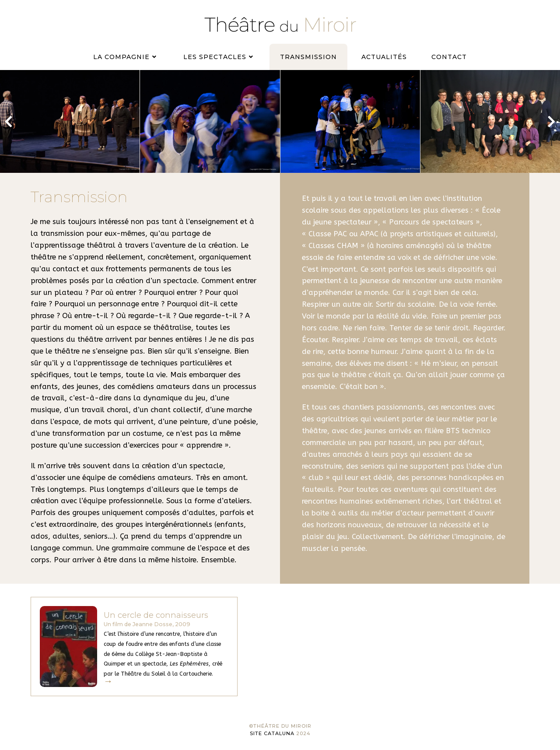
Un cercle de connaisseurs (156, 615)
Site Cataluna (272, 733)
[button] (9, 122)
